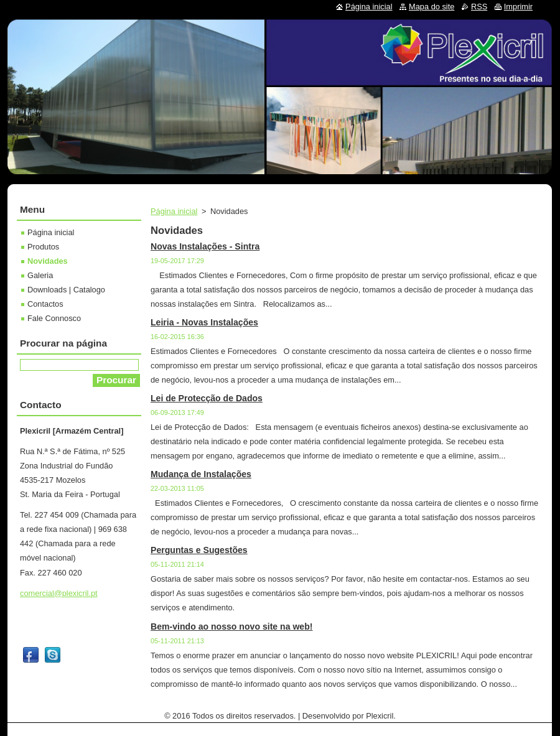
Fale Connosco (54, 318)
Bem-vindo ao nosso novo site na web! (231, 627)
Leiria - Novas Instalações (204, 322)
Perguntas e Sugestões (199, 550)
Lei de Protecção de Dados (207, 398)
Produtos (43, 247)
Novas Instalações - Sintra (205, 246)
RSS (479, 7)
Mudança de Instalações (201, 474)
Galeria (40, 275)
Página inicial (174, 211)
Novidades (48, 261)
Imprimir (518, 7)
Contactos (45, 304)
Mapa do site (432, 7)
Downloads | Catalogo (66, 290)
